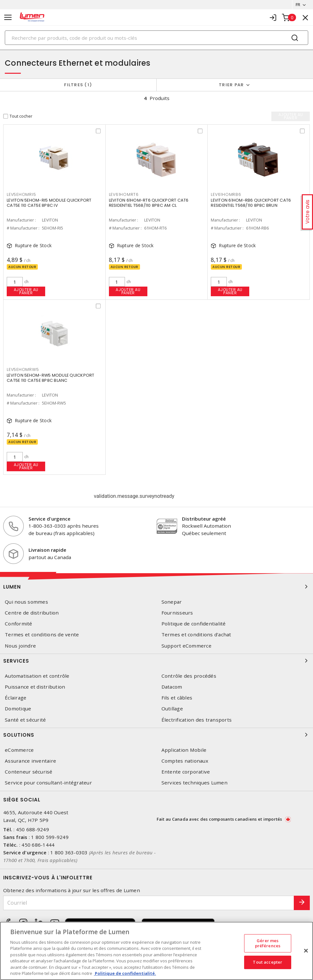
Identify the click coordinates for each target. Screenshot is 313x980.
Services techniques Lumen (194, 783)
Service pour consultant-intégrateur (48, 783)
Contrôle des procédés (189, 676)
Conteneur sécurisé (29, 772)
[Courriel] (149, 903)
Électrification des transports (197, 720)
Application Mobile (184, 750)
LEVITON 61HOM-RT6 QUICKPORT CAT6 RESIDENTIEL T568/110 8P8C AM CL (149, 203)
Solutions (156, 735)
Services (156, 661)
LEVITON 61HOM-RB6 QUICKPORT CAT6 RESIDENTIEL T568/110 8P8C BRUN (251, 203)
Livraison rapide (47, 550)
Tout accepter (268, 962)
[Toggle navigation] (8, 17)
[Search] (156, 38)
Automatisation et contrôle (37, 676)
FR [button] (298, 4)
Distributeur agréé (204, 519)
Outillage (172, 709)
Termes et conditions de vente (42, 635)
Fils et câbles (177, 698)
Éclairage (16, 698)
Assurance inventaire (30, 761)
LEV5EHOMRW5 (23, 370)
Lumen (156, 587)
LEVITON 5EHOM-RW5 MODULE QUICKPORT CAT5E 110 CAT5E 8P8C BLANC (51, 378)
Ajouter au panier (26, 291)
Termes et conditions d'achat (196, 635)
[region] (156, 951)
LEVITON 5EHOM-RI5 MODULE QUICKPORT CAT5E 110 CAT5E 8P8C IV (49, 203)
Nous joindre (20, 646)
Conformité (19, 624)
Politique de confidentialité (194, 624)
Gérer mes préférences (268, 943)
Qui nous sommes (26, 602)
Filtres (78, 85)
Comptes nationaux (185, 761)
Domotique (18, 709)
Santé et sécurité (25, 720)
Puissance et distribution (35, 687)
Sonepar (172, 602)
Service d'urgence (49, 519)
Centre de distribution (32, 613)
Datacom (172, 687)
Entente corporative (186, 772)
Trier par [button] (231, 85)
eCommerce (19, 750)
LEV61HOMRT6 (124, 195)
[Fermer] (306, 951)
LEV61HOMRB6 (226, 195)
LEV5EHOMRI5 (21, 195)
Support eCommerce (186, 646)
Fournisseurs (177, 613)
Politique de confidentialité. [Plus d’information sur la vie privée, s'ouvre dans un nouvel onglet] (125, 973)
